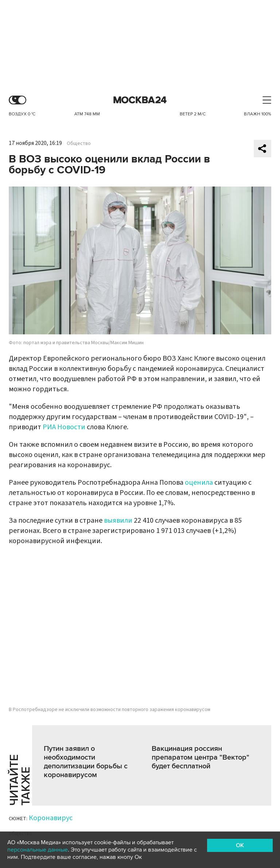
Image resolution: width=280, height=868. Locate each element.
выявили (118, 521)
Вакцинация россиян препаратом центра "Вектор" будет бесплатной (201, 757)
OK (240, 845)
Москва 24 (140, 100)
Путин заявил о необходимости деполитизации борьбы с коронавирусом (86, 762)
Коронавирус (51, 818)
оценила (199, 483)
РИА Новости (64, 427)
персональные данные (38, 850)
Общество (79, 143)
